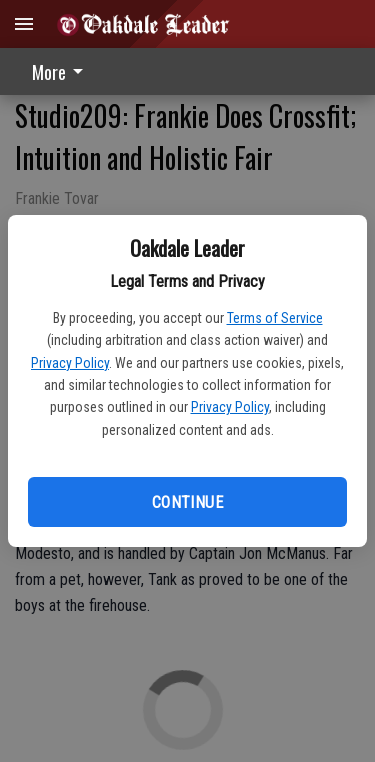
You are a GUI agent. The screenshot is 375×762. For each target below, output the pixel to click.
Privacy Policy (70, 363)
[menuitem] (63, 71)
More (61, 72)
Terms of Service (275, 318)
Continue (187, 502)
